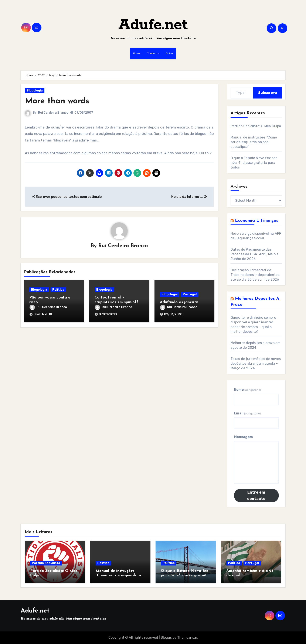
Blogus (166, 638)
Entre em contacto (256, 495)
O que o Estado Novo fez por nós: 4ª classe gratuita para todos (254, 163)
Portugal (190, 294)
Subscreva (268, 93)
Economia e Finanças (257, 221)
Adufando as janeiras (179, 302)
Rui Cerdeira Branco (53, 113)
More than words (57, 101)
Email (247, 413)
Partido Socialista (46, 563)
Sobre (169, 53)
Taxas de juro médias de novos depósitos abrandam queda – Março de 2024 (256, 363)
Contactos (153, 53)
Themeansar (187, 638)
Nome (247, 390)
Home (137, 53)
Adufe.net (153, 25)
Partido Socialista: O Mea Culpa (256, 126)
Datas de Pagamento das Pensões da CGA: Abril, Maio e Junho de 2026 (255, 254)
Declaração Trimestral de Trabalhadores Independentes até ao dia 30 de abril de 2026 (255, 275)
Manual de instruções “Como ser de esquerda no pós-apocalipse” (254, 142)
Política (58, 290)
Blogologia (35, 91)
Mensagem (243, 437)
